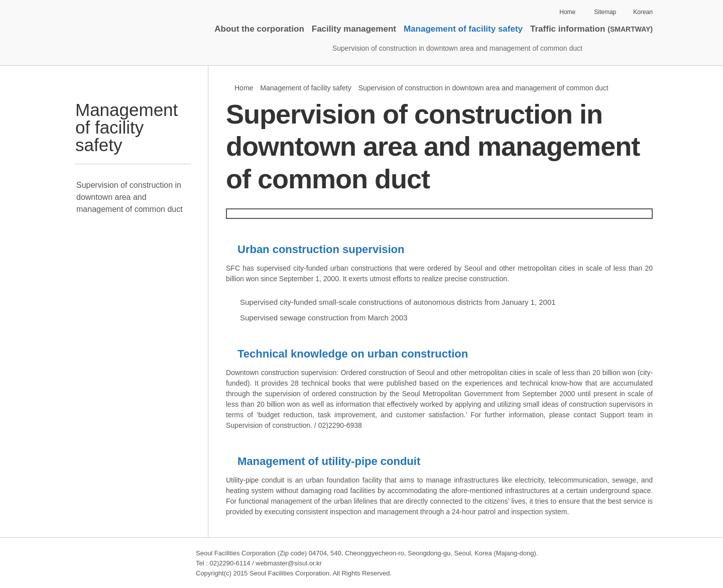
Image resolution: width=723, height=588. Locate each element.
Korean (643, 12)
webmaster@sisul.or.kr (289, 563)
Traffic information (591, 29)
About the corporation (259, 29)
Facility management (354, 29)
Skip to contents (95, 0)
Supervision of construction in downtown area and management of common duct (457, 48)
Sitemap (605, 12)
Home (567, 12)
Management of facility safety (463, 29)
